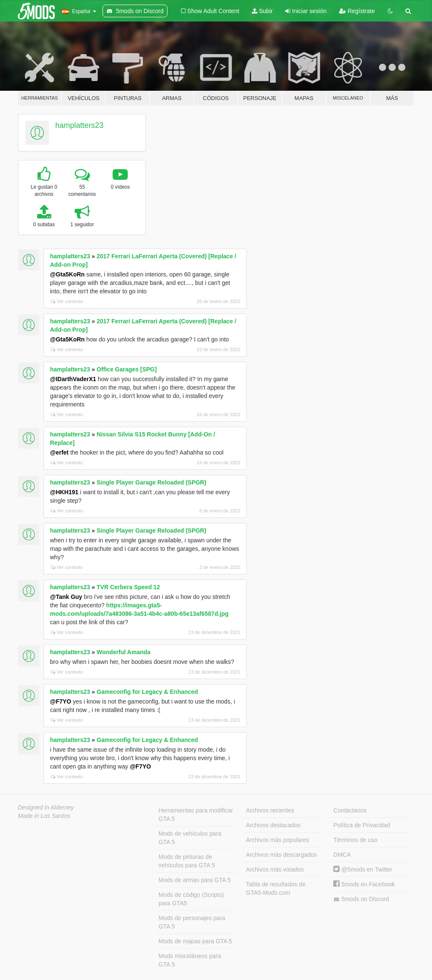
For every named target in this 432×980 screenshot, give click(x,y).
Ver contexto (67, 301)
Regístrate (357, 11)
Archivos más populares (277, 840)
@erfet (59, 452)
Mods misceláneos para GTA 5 (190, 960)
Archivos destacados (273, 825)
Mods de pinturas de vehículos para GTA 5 (187, 861)
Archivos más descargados (281, 855)
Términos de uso (355, 840)
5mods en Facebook (364, 884)
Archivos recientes (270, 810)
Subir (262, 11)
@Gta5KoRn (67, 274)
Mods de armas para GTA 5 (195, 880)
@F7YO (61, 701)
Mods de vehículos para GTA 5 (190, 838)
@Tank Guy (66, 597)
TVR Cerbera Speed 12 (128, 587)
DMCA (342, 855)
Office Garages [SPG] (127, 369)
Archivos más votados (275, 869)
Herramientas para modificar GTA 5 (196, 815)
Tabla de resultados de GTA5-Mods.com (276, 888)
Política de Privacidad (362, 825)
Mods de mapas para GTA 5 (195, 941)
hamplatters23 (79, 125)
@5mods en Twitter (363, 869)
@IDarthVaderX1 (73, 379)
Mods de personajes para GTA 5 (192, 922)
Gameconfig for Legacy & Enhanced (147, 692)
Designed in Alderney (46, 807)
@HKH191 (64, 492)
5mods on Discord (361, 899)
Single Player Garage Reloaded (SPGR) (151, 482)
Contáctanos (350, 810)
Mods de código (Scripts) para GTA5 (191, 899)
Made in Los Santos (44, 816)
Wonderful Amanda (124, 652)
